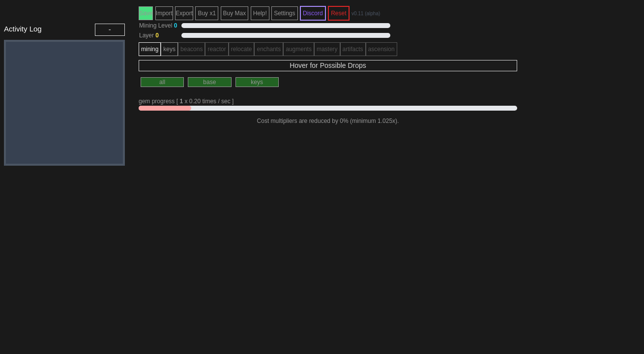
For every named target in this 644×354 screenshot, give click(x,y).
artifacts (353, 49)
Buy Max (235, 13)
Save (146, 13)
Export (184, 13)
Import (164, 13)
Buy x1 (207, 13)
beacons (191, 49)
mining (150, 49)
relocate (242, 49)
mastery (327, 49)
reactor (217, 49)
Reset (338, 13)
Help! (260, 13)
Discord (313, 13)
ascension (381, 49)
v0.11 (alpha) (366, 14)
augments (299, 49)
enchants (269, 49)
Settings (284, 13)
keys (169, 49)
